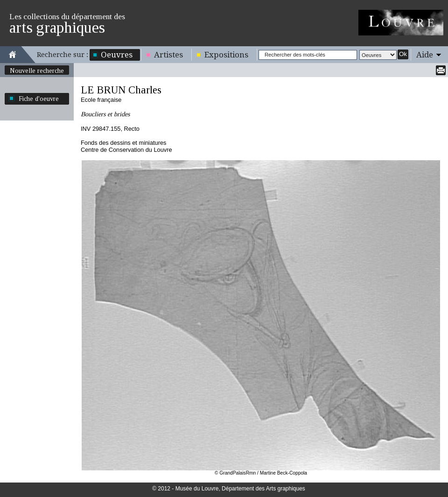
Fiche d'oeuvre (39, 99)
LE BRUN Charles (121, 90)
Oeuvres (117, 55)
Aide (425, 55)
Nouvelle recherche (37, 71)
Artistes (168, 55)
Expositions (226, 55)
